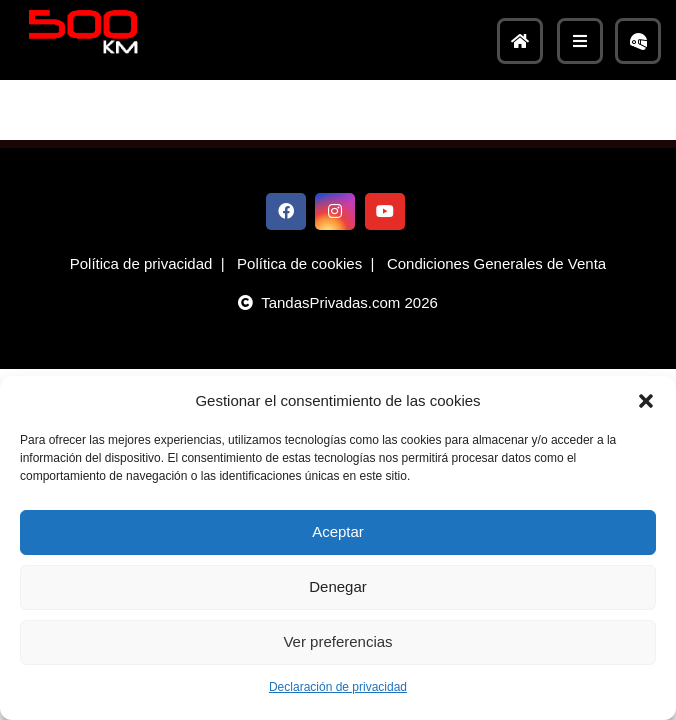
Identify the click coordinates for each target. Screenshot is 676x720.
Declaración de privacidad (338, 687)
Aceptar (338, 531)
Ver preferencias (337, 641)
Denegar (338, 586)
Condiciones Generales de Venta (496, 263)
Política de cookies (299, 263)
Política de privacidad (141, 263)
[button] (646, 401)
